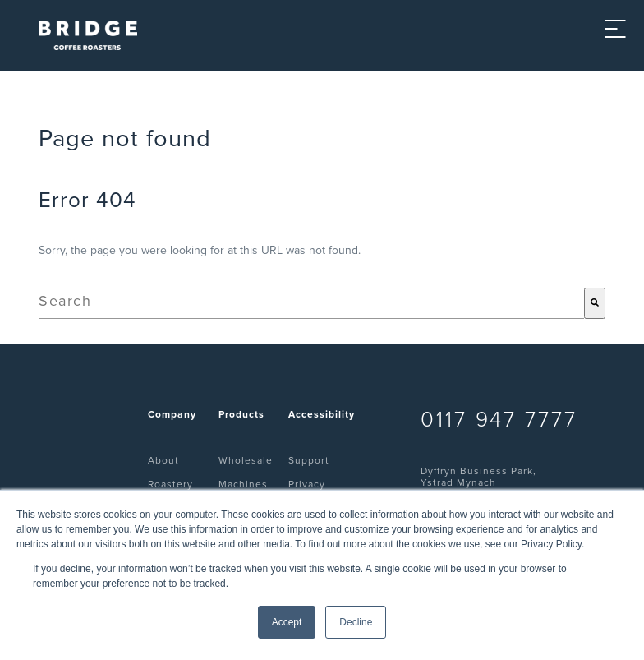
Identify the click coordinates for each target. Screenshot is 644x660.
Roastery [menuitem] (170, 484)
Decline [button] (356, 622)
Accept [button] (287, 622)
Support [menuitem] (309, 460)
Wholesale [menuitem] (246, 460)
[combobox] (311, 303)
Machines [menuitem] (243, 484)
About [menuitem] (163, 460)
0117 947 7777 (499, 420)
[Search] (595, 303)
